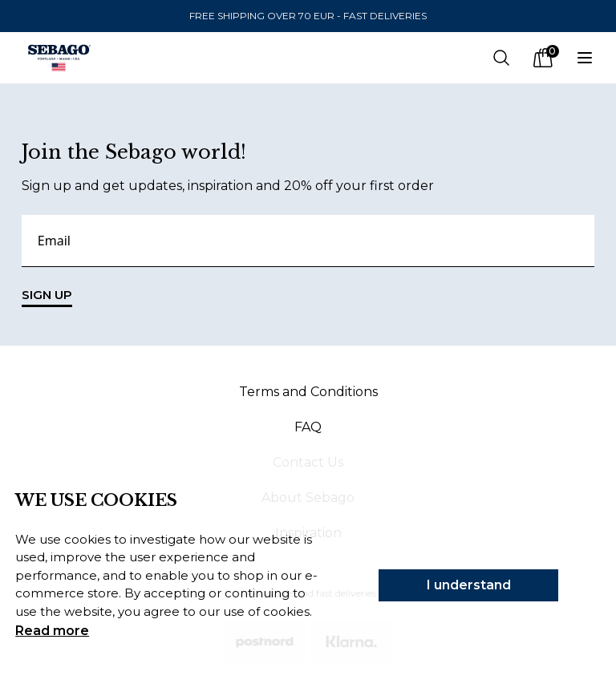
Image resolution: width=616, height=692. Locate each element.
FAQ (308, 427)
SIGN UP (47, 297)
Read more (52, 631)
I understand (469, 585)
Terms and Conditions (308, 392)
